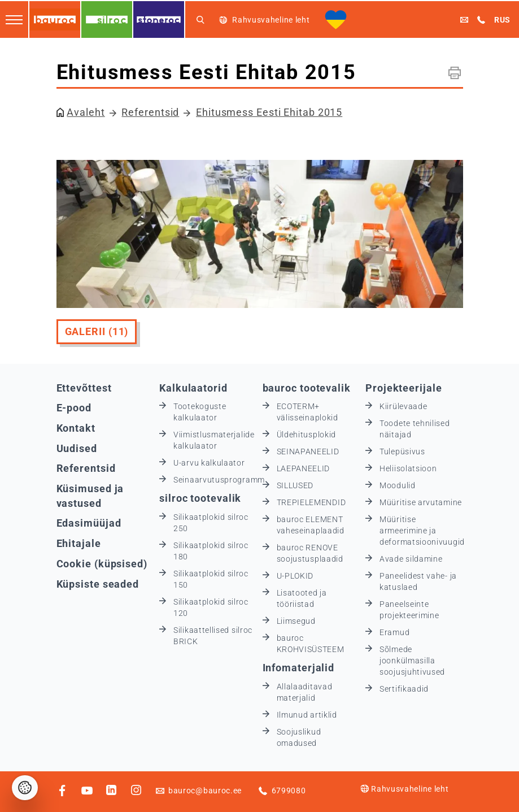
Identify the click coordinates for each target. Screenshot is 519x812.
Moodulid (398, 485)
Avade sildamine (411, 559)
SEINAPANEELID (308, 451)
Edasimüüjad (89, 523)
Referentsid (150, 112)
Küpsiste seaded (98, 584)
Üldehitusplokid (307, 435)
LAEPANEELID (304, 468)
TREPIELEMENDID (311, 502)
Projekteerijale (404, 388)
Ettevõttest (84, 388)
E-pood (74, 408)
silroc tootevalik (200, 498)
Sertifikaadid (404, 689)
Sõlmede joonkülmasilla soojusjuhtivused (412, 661)
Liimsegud (296, 621)
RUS (502, 20)
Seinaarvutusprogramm (219, 480)
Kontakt (76, 428)
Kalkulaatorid (193, 388)
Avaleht (86, 112)
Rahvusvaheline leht (404, 789)
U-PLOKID (295, 576)
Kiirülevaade (403, 406)
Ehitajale (79, 543)
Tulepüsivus (402, 451)
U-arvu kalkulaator (209, 463)
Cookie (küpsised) (102, 564)
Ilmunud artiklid (307, 715)
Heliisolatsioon (408, 468)
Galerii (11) (97, 331)
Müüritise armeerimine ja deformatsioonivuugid (422, 531)
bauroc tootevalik (307, 388)
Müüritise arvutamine (421, 502)
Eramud (394, 632)
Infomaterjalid (299, 668)
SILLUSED (295, 485)
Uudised (77, 448)
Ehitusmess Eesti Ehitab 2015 (269, 112)
